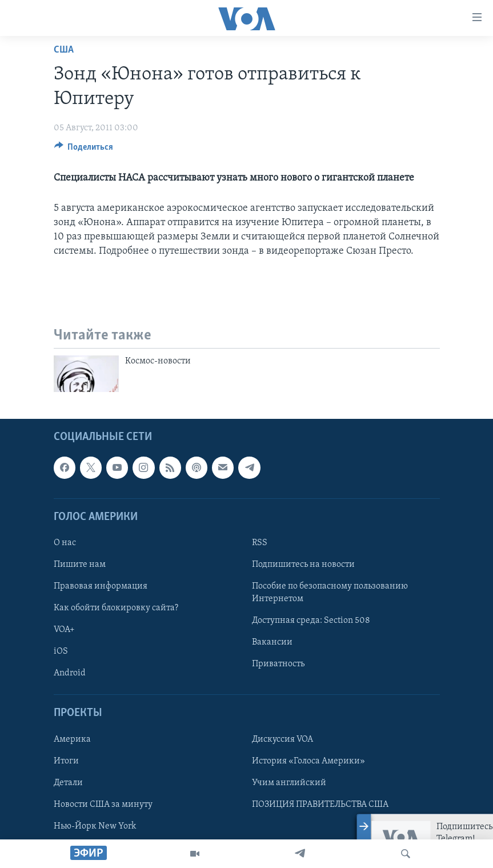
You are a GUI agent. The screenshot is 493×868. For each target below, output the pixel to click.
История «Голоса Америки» (308, 761)
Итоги (66, 761)
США (64, 50)
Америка (72, 739)
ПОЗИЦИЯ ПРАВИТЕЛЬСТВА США (320, 805)
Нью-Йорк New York (95, 826)
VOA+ (64, 630)
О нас (65, 543)
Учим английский (289, 783)
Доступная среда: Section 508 (311, 621)
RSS (260, 543)
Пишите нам (80, 565)
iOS (61, 652)
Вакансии (272, 643)
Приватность (278, 665)
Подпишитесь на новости (303, 565)
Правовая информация (101, 586)
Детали (68, 783)
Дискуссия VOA (282, 739)
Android (70, 674)
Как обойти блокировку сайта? (116, 608)
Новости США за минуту (103, 805)
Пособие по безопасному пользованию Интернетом (330, 593)
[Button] (84, 150)
